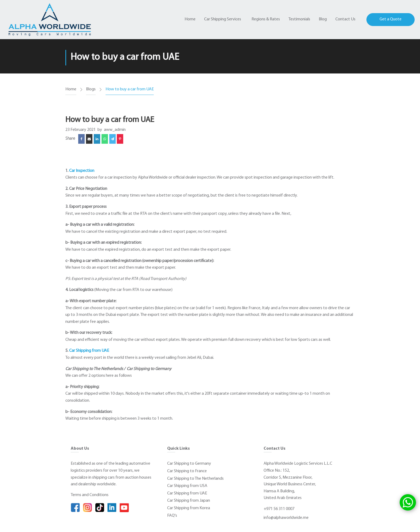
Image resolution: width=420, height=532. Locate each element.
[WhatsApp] (105, 139)
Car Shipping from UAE (89, 351)
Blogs (91, 89)
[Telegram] (112, 139)
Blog (323, 19)
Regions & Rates (266, 19)
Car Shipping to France (187, 471)
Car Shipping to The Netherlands (195, 479)
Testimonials (299, 19)
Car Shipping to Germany (189, 464)
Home (190, 19)
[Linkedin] (97, 139)
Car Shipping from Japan (189, 501)
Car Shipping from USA (187, 486)
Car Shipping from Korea (189, 508)
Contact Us (345, 19)
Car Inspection (82, 171)
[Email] (89, 139)
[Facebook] (81, 139)
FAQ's (172, 516)
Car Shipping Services (223, 19)
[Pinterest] (120, 139)
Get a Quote (391, 19)
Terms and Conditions (90, 495)
